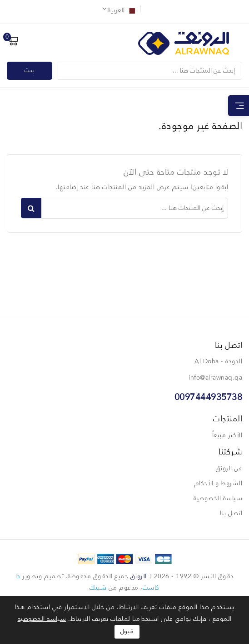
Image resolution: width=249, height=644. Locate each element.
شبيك (98, 588)
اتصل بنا (231, 513)
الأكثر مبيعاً (227, 435)
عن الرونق (229, 468)
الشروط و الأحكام (219, 483)
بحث (30, 71)
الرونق (139, 576)
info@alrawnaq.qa (215, 378)
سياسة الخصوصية (218, 498)
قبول (127, 632)
